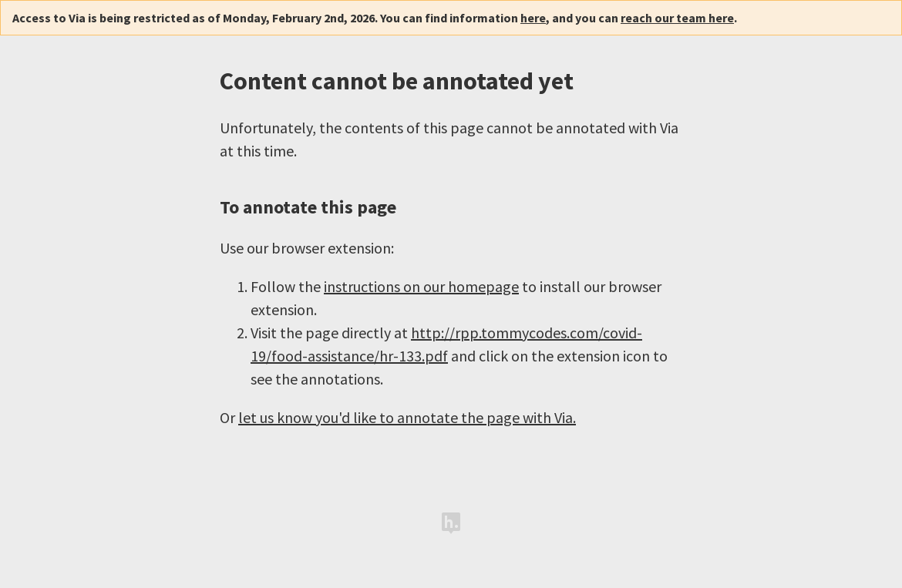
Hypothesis (451, 523)
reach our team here (677, 18)
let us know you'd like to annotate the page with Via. (407, 417)
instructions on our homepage (421, 286)
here (533, 18)
